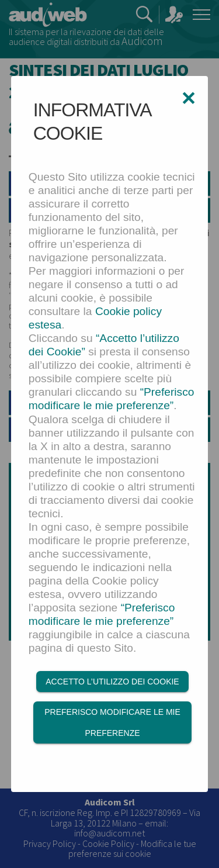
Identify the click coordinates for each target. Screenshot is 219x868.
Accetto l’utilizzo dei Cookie (112, 682)
